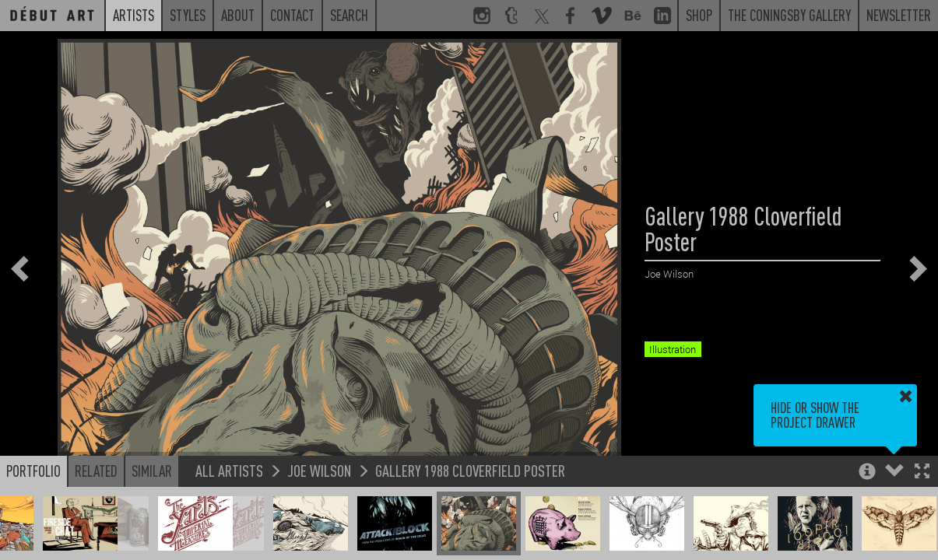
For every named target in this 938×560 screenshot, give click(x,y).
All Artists (229, 470)
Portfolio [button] (33, 471)
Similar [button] (152, 471)
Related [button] (96, 471)
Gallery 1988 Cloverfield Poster (470, 470)
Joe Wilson (319, 470)
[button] (922, 472)
